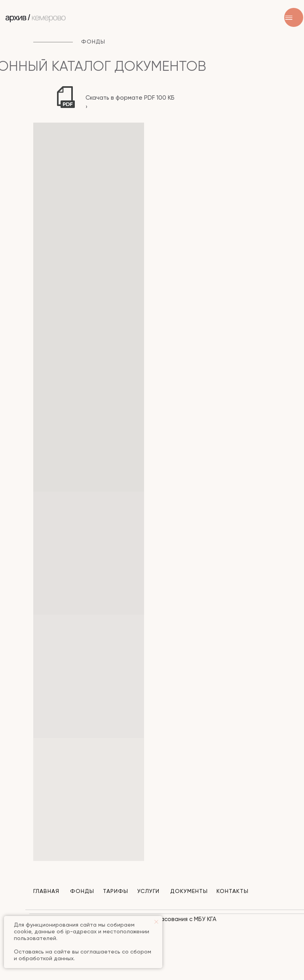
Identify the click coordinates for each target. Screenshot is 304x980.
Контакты (233, 891)
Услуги (148, 891)
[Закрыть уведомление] (156, 922)
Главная (46, 891)
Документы (189, 891)
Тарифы (116, 891)
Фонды (82, 891)
